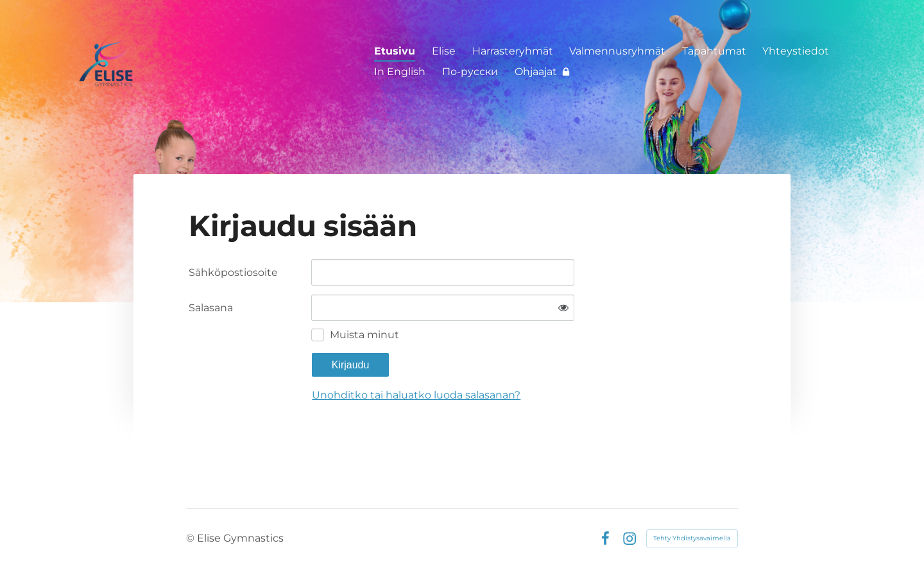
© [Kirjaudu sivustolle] (192, 538)
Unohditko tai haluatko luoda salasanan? (416, 395)
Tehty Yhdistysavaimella (692, 538)
